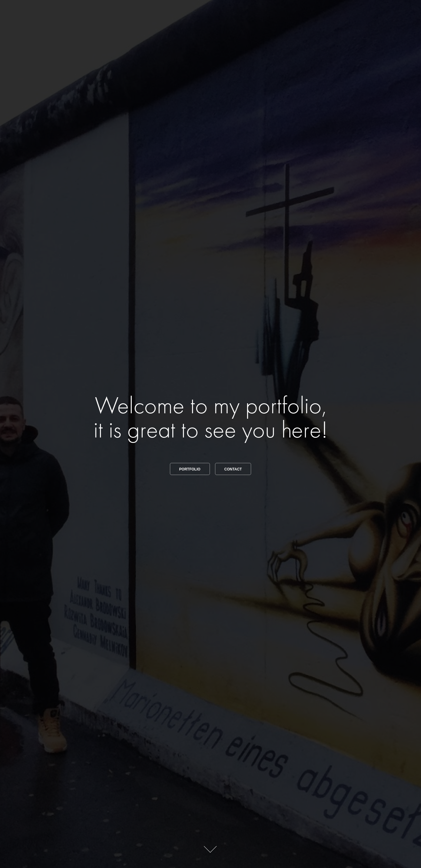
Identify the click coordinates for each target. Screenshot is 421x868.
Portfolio (190, 469)
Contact (233, 469)
